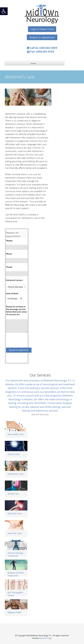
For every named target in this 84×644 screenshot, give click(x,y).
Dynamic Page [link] (46, 638)
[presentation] (28, 339)
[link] (4, 11)
